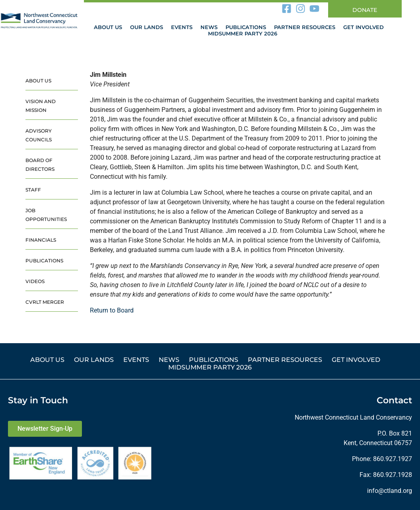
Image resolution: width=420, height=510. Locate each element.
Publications (246, 27)
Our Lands (147, 27)
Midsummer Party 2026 (243, 33)
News (209, 27)
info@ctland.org (390, 491)
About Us (108, 27)
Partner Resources (305, 27)
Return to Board (112, 310)
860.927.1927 (393, 459)
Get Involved (364, 27)
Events (182, 27)
